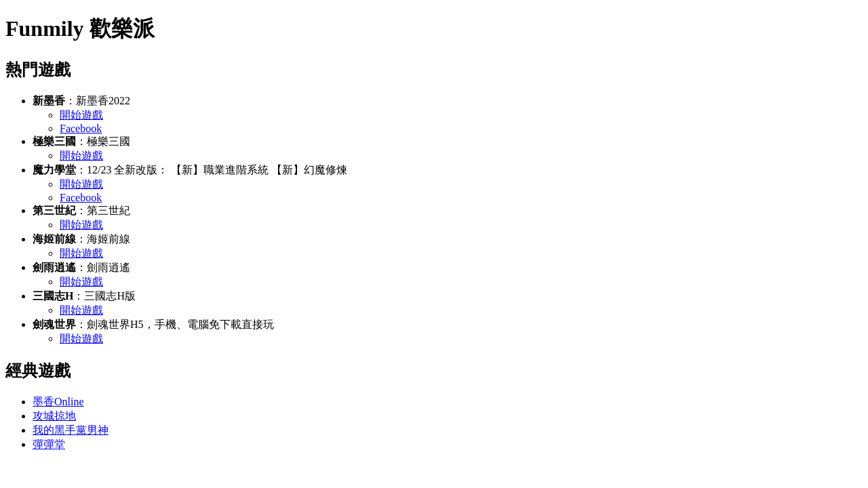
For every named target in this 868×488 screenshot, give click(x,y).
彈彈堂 (49, 444)
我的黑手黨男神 (71, 430)
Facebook (81, 128)
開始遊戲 (81, 115)
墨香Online (58, 402)
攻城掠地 (54, 416)
